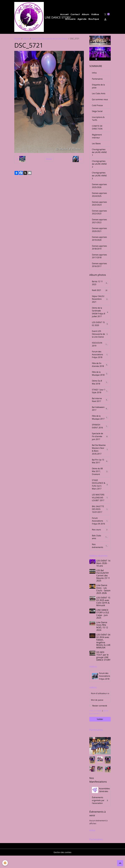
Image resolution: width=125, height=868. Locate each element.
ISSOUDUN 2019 (100, 350)
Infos (94, 73)
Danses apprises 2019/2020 (100, 244)
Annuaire (70, 19)
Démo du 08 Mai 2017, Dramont (100, 482)
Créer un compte (96, 723)
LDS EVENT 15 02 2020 (100, 330)
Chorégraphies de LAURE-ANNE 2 (99, 168)
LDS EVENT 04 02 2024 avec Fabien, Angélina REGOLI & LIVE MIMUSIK (104, 653)
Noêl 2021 (100, 296)
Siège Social (97, 115)
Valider (100, 731)
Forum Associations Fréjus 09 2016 (100, 532)
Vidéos (95, 15)
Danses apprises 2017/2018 (100, 261)
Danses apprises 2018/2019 (100, 253)
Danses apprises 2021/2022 (100, 226)
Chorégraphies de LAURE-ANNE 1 (99, 156)
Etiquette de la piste (98, 87)
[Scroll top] (120, 863)
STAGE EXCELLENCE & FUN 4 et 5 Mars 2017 (100, 495)
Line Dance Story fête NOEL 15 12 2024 (102, 638)
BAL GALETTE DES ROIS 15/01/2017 (100, 520)
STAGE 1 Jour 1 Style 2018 (100, 398)
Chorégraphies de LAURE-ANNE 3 (99, 180)
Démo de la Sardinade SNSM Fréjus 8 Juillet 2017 (100, 318)
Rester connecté (100, 718)
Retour (49, 160)
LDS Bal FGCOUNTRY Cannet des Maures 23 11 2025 (103, 587)
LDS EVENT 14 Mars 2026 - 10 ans (103, 575)
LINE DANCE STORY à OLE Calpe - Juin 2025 (103, 625)
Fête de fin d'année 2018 (100, 371)
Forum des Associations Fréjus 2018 (100, 361)
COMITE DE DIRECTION (97, 131)
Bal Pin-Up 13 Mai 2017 (100, 472)
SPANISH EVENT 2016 (100, 433)
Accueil (64, 15)
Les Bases (96, 147)
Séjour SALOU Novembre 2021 (100, 305)
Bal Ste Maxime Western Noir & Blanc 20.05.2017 (100, 458)
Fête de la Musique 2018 (100, 380)
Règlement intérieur (97, 140)
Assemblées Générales (101, 802)
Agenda (82, 19)
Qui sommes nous (98, 101)
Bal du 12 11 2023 (100, 288)
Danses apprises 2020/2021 (100, 235)
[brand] (32, 17)
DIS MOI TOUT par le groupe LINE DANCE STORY (103, 668)
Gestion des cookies (63, 865)
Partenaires (97, 79)
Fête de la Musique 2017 (100, 424)
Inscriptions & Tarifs (98, 122)
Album (86, 15)
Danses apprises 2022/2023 (100, 217)
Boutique (94, 19)
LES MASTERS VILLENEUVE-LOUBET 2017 (100, 509)
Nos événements (100, 557)
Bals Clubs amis (100, 548)
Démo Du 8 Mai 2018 (100, 389)
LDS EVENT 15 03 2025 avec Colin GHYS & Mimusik (103, 613)
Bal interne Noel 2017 (100, 407)
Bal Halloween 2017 (100, 416)
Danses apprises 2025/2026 (100, 190)
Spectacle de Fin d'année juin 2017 (100, 444)
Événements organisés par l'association (100, 813)
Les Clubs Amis (99, 94)
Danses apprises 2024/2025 (100, 199)
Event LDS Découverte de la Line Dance (50, 39)
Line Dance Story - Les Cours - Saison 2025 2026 (104, 601)
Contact (75, 15)
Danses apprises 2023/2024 (100, 208)
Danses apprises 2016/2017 (100, 270)
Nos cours (100, 541)
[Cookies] (5, 863)
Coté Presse (97, 109)
